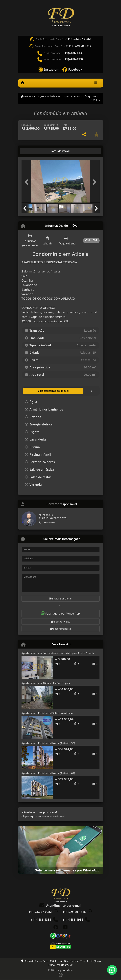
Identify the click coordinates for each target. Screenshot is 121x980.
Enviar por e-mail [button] (61, 598)
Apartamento (72, 96)
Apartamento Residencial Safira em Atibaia (47, 713)
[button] (27, 182)
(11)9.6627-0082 (79, 39)
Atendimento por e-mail (61, 906)
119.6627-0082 (47, 522)
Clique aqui (28, 816)
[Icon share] (49, 69)
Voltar (95, 100)
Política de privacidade (61, 970)
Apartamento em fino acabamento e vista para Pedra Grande (58, 653)
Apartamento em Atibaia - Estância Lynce (46, 683)
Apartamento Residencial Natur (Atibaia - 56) (48, 743)
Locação (39, 96)
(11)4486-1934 (74, 59)
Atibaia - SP (54, 96)
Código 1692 (90, 96)
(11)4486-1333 (74, 53)
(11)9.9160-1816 (80, 46)
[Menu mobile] (23, 83)
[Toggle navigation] (96, 83)
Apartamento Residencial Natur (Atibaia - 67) (48, 773)
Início (26, 96)
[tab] (32, 151)
